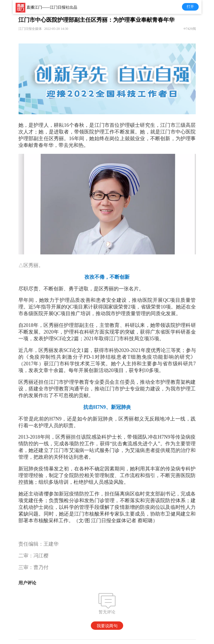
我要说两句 (107, 626)
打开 (190, 7)
